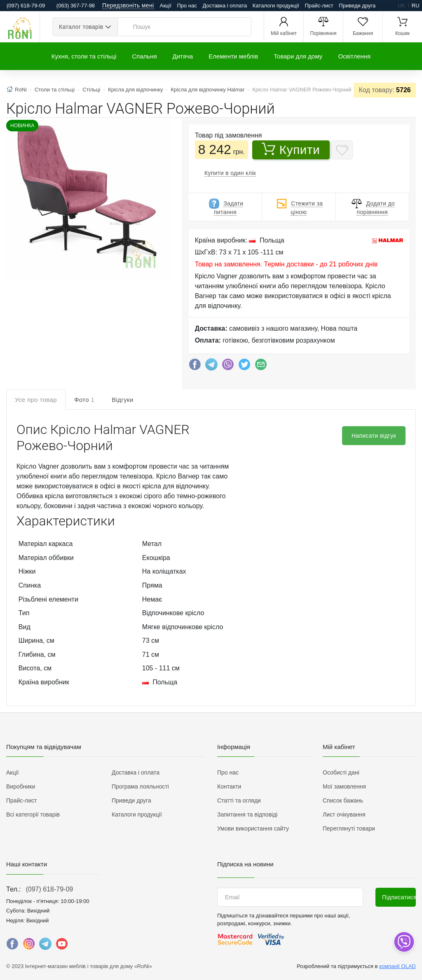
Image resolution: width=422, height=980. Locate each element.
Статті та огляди (239, 800)
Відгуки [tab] (123, 400)
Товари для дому (298, 56)
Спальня (144, 56)
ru (416, 6)
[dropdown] (404, 942)
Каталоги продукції (276, 6)
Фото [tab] (84, 400)
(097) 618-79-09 (49, 889)
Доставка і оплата (225, 6)
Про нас (187, 6)
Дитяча (183, 56)
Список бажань (343, 800)
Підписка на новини (245, 864)
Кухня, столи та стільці (84, 56)
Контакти (229, 786)
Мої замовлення (344, 786)
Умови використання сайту (253, 828)
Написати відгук (374, 436)
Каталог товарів (81, 27)
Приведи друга (357, 6)
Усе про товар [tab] (36, 400)
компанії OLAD (397, 966)
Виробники (21, 786)
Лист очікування (344, 814)
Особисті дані (341, 772)
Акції (166, 6)
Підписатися (399, 897)
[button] (87, 201)
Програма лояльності (140, 786)
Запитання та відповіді (247, 814)
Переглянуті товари (349, 828)
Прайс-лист (319, 6)
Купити (291, 149)
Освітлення (354, 56)
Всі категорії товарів (33, 814)
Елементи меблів (233, 56)
